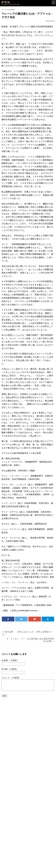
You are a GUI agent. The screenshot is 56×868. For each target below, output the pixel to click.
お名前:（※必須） (10, 660)
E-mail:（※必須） (10, 669)
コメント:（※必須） (11, 678)
